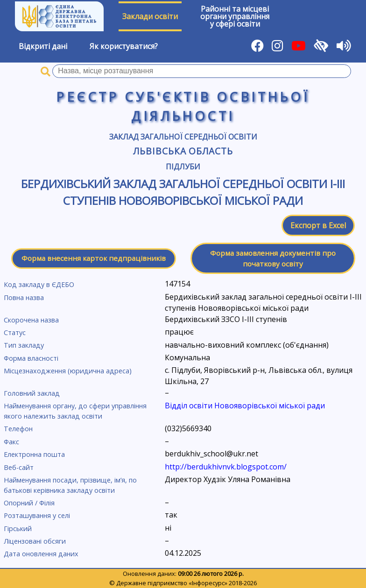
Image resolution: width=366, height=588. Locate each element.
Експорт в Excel (318, 225)
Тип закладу (24, 345)
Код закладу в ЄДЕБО (39, 284)
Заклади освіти (150, 16)
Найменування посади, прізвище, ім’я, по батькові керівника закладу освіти (70, 485)
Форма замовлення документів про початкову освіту (273, 258)
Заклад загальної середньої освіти (183, 137)
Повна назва (24, 297)
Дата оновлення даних (41, 554)
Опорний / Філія (29, 503)
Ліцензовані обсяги (35, 541)
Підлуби (183, 167)
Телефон (18, 429)
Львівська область (183, 151)
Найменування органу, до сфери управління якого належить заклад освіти (75, 411)
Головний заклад (32, 393)
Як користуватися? (124, 46)
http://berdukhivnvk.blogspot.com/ (226, 467)
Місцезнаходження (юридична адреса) (68, 371)
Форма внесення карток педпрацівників (94, 258)
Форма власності (31, 358)
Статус (15, 332)
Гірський (18, 528)
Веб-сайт (19, 467)
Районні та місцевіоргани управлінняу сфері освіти (235, 16)
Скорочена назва (31, 320)
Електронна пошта (34, 454)
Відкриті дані (43, 46)
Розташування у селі (37, 515)
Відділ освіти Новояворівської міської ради (245, 406)
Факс (11, 442)
